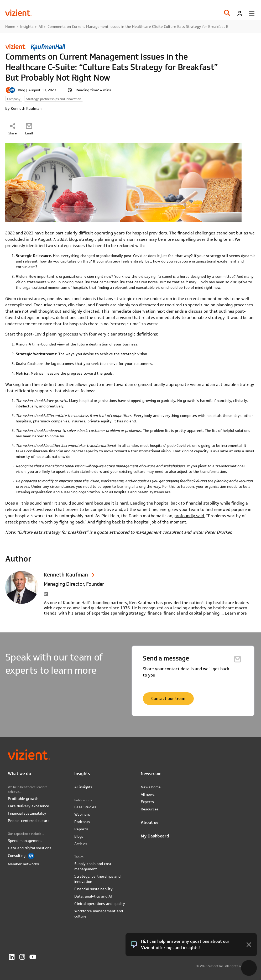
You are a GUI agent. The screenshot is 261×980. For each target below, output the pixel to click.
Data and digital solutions (30, 848)
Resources (150, 809)
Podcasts (82, 822)
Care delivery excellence (28, 806)
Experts (147, 802)
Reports (81, 829)
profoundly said (189, 516)
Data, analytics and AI (93, 896)
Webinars (82, 814)
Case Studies (85, 807)
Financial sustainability (27, 813)
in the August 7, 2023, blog (51, 239)
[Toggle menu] (252, 13)
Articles (81, 844)
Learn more (236, 613)
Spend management (25, 841)
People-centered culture (29, 821)
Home (10, 27)
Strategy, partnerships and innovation (97, 879)
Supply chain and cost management (93, 866)
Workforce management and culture (99, 914)
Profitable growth (23, 799)
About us (150, 822)
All (41, 27)
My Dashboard (155, 836)
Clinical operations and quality (100, 904)
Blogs (79, 836)
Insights (27, 27)
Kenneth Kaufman (26, 108)
